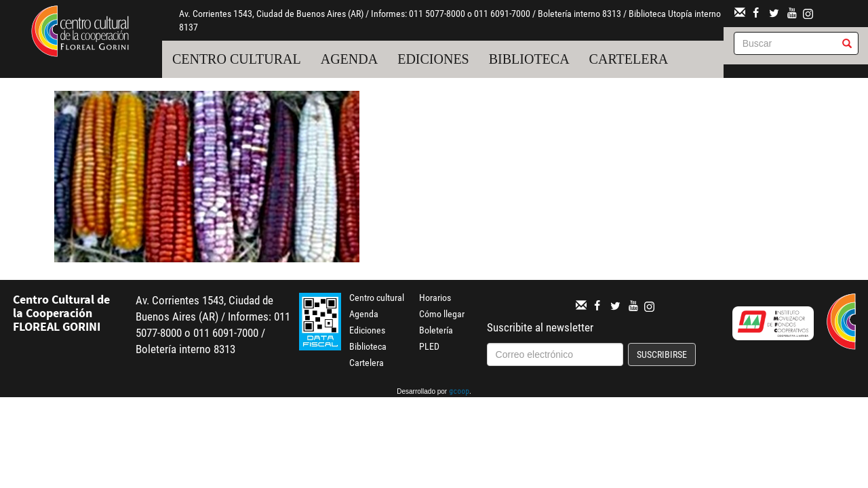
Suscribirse (662, 354)
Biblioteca (529, 59)
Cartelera (629, 59)
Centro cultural (237, 59)
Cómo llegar (442, 314)
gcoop (459, 392)
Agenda (349, 59)
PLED (429, 346)
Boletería (436, 330)
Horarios (435, 298)
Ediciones (433, 59)
